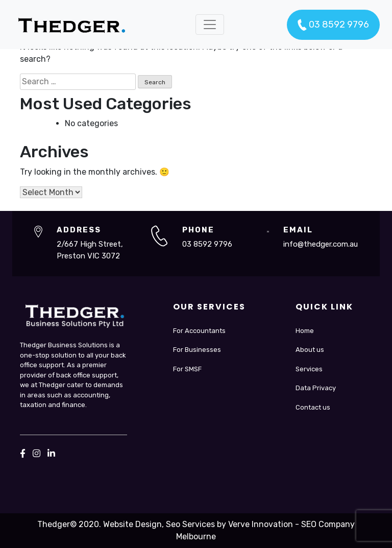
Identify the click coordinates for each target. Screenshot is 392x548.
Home (305, 331)
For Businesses (197, 350)
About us (310, 350)
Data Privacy (316, 388)
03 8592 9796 (333, 25)
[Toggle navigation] (210, 25)
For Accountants (199, 331)
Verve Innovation (261, 524)
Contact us (313, 407)
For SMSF (187, 369)
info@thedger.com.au (321, 244)
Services (309, 369)
